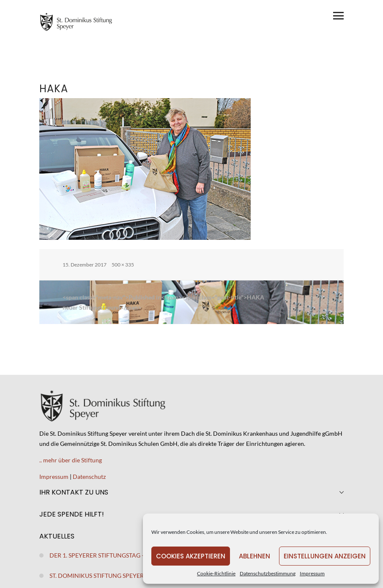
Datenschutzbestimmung (268, 573)
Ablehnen (254, 556)
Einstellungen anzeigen (325, 556)
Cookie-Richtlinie (216, 573)
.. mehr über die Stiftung (71, 460)
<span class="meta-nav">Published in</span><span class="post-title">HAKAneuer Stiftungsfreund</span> (163, 302)
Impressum (312, 573)
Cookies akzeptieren (191, 556)
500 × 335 (123, 265)
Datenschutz (89, 477)
